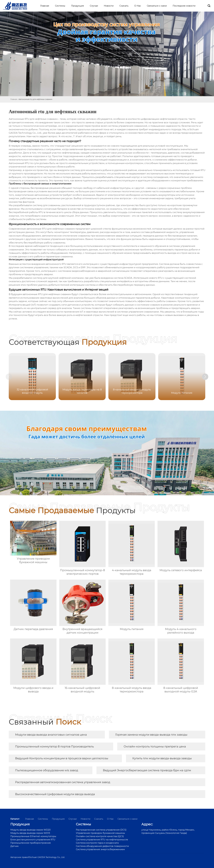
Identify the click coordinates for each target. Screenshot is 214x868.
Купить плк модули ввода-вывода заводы (162, 758)
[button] (208, 377)
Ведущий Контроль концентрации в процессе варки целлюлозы (62, 758)
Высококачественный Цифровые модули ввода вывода (55, 794)
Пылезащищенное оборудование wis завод (47, 770)
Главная (14, 99)
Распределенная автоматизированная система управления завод (63, 782)
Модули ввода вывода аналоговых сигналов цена (51, 735)
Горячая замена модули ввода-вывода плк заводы (151, 735)
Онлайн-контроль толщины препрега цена (155, 746)
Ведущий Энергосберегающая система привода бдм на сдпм (147, 770)
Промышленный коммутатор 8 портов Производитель (54, 746)
